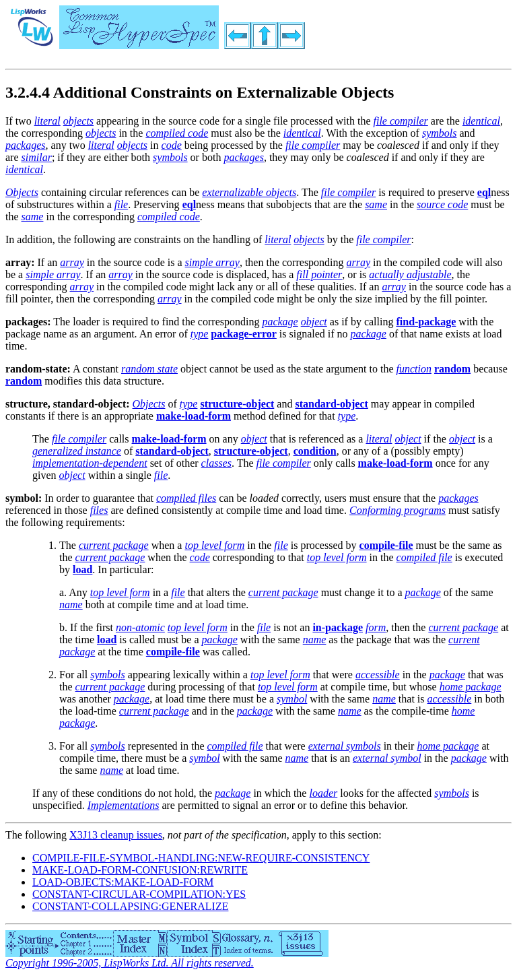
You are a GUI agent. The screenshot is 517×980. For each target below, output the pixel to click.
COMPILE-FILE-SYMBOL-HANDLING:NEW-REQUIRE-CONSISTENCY (201, 858)
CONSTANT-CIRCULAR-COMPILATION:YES (139, 894)
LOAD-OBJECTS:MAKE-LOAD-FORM (123, 882)
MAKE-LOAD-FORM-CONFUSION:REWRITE (140, 870)
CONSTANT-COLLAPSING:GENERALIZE (130, 906)
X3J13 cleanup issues (116, 835)
